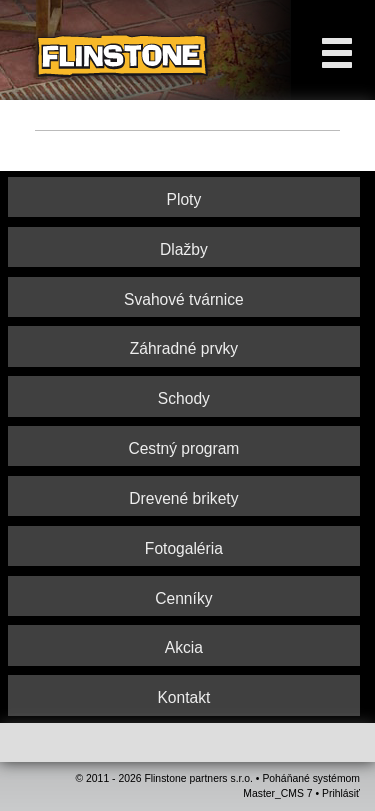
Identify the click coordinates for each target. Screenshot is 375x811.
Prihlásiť (341, 793)
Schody (184, 398)
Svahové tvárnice (184, 299)
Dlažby (184, 249)
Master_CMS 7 (277, 793)
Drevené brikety (183, 498)
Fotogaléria (184, 548)
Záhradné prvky (184, 348)
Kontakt (183, 697)
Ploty (184, 199)
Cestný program (183, 448)
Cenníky (183, 598)
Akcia (184, 647)
